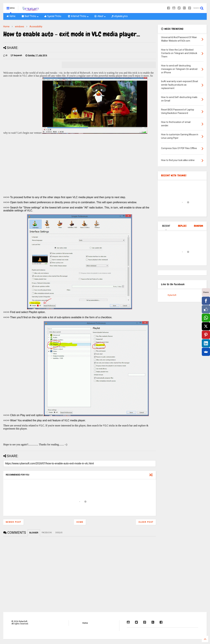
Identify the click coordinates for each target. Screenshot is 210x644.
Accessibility (36, 27)
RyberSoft (172, 295)
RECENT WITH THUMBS (174, 175)
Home (11, 16)
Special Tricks (53, 16)
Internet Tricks (78, 16)
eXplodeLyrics (120, 16)
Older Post (146, 522)
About (100, 16)
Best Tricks (30, 16)
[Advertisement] (80, 168)
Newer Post (13, 522)
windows (20, 27)
